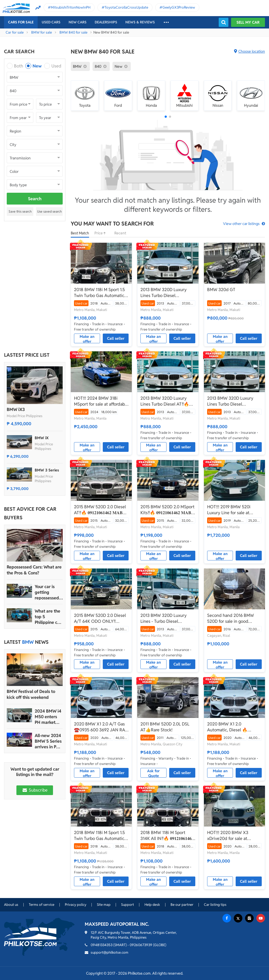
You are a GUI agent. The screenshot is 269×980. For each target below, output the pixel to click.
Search (35, 199)
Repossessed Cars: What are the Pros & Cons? (34, 570)
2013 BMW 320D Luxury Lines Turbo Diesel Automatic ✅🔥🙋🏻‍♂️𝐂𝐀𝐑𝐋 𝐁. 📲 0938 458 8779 (168, 293)
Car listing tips (215, 905)
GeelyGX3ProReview (179, 7)
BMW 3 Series (47, 470)
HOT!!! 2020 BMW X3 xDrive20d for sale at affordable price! (228, 836)
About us (11, 905)
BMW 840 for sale (73, 32)
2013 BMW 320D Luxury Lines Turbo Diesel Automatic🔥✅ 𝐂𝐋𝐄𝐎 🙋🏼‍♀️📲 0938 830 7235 (232, 401)
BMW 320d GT (221, 290)
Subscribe (35, 790)
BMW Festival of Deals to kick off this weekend (31, 694)
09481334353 (102, 945)
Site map (104, 905)
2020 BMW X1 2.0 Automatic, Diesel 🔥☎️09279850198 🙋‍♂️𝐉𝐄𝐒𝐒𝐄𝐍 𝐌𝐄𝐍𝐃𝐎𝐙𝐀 (234, 727)
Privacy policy (76, 905)
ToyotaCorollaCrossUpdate (126, 7)
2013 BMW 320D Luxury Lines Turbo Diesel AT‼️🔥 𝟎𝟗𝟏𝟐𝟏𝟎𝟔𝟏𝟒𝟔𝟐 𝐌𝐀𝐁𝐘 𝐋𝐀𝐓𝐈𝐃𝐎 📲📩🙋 (165, 401)
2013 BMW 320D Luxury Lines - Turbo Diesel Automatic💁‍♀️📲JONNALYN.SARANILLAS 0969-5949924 (165, 618)
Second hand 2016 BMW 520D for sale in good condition (231, 618)
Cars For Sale (21, 22)
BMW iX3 (16, 409)
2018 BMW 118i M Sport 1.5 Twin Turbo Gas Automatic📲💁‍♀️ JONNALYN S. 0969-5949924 (100, 293)
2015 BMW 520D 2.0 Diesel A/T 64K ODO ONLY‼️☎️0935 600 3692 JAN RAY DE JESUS (101, 618)
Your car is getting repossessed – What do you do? (49, 592)
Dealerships (106, 22)
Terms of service (42, 905)
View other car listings (241, 224)
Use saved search (49, 211)
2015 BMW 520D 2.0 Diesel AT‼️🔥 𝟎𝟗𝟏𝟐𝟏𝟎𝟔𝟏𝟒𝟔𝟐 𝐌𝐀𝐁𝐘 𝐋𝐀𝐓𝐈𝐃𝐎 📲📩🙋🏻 (100, 510)
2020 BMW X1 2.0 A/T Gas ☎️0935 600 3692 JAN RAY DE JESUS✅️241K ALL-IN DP (101, 727)
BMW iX (42, 438)
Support (128, 905)
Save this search (20, 211)
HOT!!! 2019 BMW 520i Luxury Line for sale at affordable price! (229, 510)
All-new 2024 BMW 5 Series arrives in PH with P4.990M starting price (48, 741)
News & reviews (140, 22)
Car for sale (15, 32)
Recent (120, 233)
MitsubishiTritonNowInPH (71, 7)
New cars (78, 22)
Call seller (116, 338)
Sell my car (248, 22)
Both (19, 66)
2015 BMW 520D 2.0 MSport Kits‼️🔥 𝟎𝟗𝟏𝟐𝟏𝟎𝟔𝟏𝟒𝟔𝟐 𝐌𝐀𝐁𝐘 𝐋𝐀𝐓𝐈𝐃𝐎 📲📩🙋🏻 (167, 510)
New (37, 66)
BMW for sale (42, 32)
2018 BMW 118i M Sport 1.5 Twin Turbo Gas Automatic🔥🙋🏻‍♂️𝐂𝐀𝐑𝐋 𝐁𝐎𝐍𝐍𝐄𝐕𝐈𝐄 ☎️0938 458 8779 (99, 836)
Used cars (51, 22)
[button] (166, 117)
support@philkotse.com (109, 952)
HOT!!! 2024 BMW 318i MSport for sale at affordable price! (101, 401)
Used (56, 66)
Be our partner (182, 905)
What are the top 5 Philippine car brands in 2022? (48, 617)
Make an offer (87, 339)
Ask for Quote (153, 773)
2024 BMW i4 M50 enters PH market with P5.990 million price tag (48, 717)
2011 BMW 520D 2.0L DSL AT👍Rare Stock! (165, 727)
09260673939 (141, 945)
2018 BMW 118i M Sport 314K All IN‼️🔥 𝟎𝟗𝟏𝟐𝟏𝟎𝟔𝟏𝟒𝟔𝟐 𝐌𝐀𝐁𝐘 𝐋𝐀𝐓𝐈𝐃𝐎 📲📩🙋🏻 (167, 836)
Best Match (80, 233)
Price (102, 233)
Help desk (152, 905)
